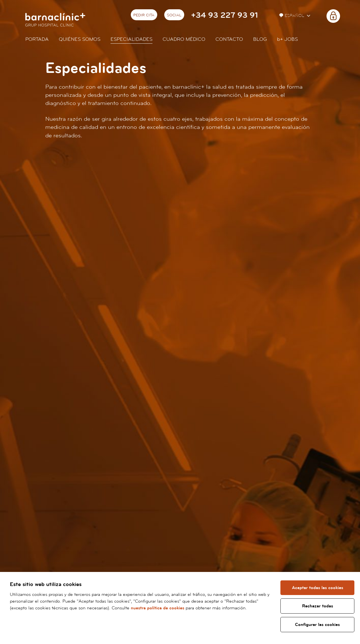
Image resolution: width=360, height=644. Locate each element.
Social (174, 15)
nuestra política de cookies (157, 608)
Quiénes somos (80, 39)
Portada (37, 39)
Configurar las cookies (317, 625)
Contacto (229, 39)
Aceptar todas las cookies (318, 588)
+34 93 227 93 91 (224, 15)
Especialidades (131, 39)
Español (292, 16)
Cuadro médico (184, 39)
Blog (260, 39)
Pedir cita (144, 15)
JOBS (287, 39)
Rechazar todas (318, 606)
